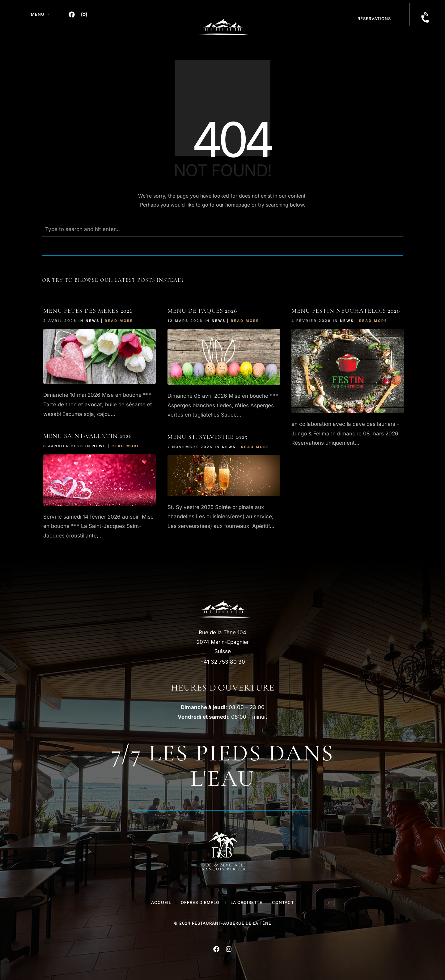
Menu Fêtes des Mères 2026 (88, 311)
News (93, 321)
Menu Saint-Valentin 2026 (87, 436)
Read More (119, 321)
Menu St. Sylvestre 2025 (207, 437)
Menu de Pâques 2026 (202, 311)
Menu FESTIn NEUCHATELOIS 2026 (346, 311)
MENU (38, 14)
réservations (374, 19)
